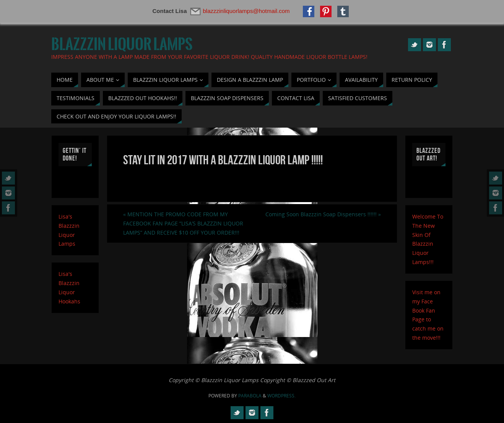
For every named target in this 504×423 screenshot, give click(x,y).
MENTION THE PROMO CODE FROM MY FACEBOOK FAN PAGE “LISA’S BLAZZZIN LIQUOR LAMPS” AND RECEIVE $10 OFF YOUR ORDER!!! (183, 223)
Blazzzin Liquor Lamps (122, 44)
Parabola (250, 396)
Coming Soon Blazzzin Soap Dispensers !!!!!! (323, 214)
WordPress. (281, 396)
